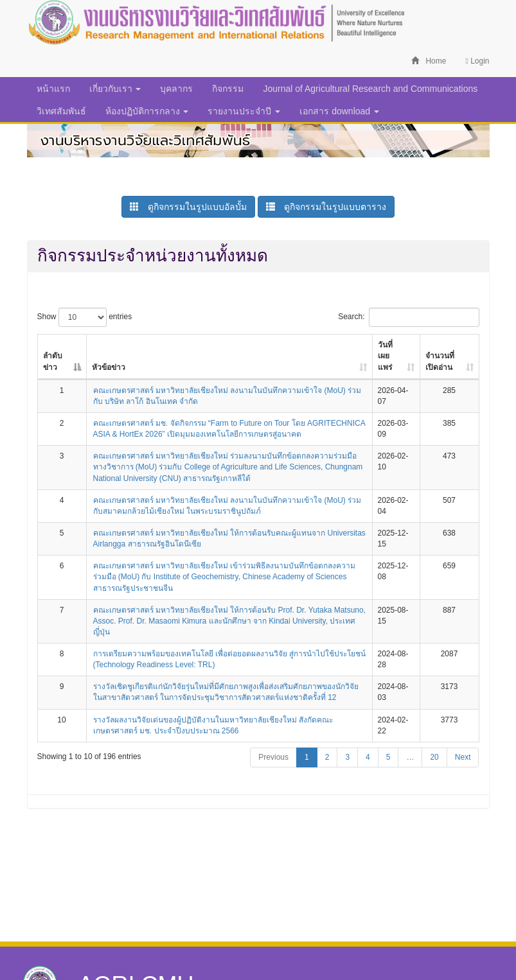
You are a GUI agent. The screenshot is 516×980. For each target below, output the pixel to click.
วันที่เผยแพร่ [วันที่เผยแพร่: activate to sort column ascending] (385, 356)
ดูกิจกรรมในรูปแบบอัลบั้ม (188, 207)
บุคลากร (176, 89)
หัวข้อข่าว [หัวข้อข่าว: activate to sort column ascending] (109, 367)
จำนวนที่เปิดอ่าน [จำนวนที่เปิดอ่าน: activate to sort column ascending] (440, 361)
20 (434, 757)
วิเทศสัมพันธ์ (61, 111)
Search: (408, 317)
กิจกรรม (228, 89)
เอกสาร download (339, 111)
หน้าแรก (53, 89)
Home (429, 61)
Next (463, 757)
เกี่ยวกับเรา (115, 89)
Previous (273, 757)
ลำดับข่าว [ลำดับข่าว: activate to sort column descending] (53, 361)
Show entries (85, 317)
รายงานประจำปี (244, 111)
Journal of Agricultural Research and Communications (370, 89)
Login (477, 61)
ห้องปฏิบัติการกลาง (147, 111)
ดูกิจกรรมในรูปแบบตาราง (326, 207)
